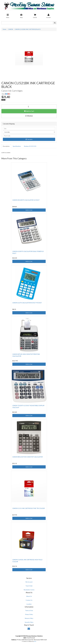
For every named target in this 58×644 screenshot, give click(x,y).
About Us (29, 596)
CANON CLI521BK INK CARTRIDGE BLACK (28, 29)
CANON (11, 29)
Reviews (30, 146)
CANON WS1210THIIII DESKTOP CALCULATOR (27, 457)
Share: (6, 94)
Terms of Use (29, 610)
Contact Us (29, 600)
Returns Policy (29, 618)
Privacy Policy (29, 614)
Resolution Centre (29, 590)
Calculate (29, 139)
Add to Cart (29, 111)
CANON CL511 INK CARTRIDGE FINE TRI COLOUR (28, 508)
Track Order (29, 586)
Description (6, 146)
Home (4, 29)
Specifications (17, 146)
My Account (29, 582)
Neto (35, 641)
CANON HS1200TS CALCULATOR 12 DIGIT (26, 200)
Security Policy (29, 622)
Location (29, 604)
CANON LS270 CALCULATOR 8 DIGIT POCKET (27, 303)
